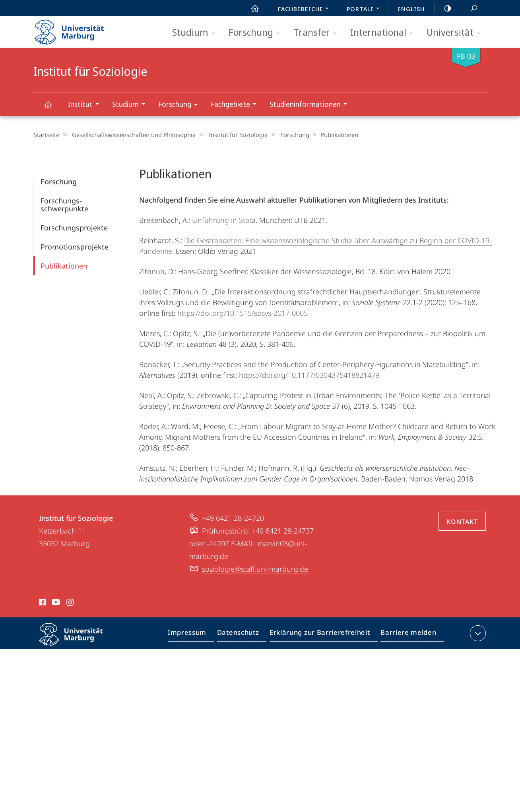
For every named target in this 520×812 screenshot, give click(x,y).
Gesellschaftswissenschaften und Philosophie (131, 135)
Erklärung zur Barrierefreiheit (322, 634)
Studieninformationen (311, 105)
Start (250, 8)
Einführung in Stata (224, 220)
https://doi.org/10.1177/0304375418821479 (309, 375)
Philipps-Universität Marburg (78, 640)
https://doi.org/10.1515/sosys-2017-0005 (243, 313)
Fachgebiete (236, 105)
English (411, 9)
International (384, 33)
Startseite (46, 135)
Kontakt (462, 521)
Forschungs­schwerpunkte (64, 204)
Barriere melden (406, 634)
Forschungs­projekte (74, 227)
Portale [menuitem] (365, 10)
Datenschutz (245, 634)
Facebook (42, 603)
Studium (196, 33)
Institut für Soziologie (52, 108)
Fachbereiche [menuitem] (305, 10)
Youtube (55, 603)
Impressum (196, 634)
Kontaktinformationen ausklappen (477, 633)
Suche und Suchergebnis (470, 9)
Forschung (257, 33)
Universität (456, 33)
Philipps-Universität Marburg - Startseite (76, 29)
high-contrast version (443, 8)
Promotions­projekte (75, 246)
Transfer (318, 33)
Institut (86, 105)
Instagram (71, 603)
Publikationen (64, 265)
